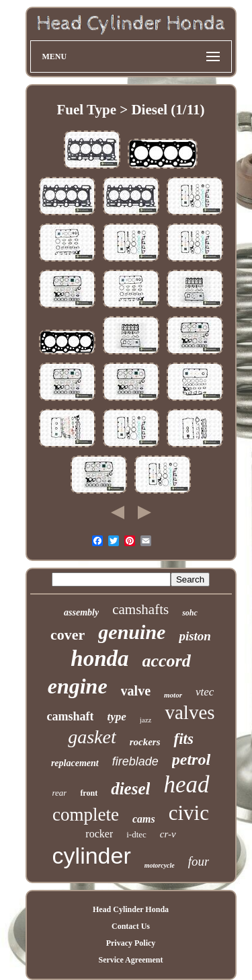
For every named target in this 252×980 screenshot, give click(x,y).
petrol (191, 759)
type (116, 717)
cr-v (168, 834)
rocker (99, 834)
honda (99, 658)
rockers (145, 742)
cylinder (92, 856)
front (89, 793)
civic (189, 813)
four (199, 861)
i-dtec (136, 834)
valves (190, 712)
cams (144, 819)
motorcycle (160, 865)
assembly (81, 612)
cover (68, 635)
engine (78, 686)
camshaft (70, 716)
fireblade (135, 761)
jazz (146, 720)
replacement (75, 763)
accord (167, 661)
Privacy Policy (131, 943)
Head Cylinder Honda (131, 909)
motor (173, 695)
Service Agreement (130, 960)
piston (195, 636)
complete (86, 815)
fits (183, 739)
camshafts (140, 609)
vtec (205, 692)
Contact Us (131, 926)
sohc (190, 613)
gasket (92, 737)
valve (136, 691)
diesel (130, 789)
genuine (132, 632)
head (186, 785)
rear (59, 793)
